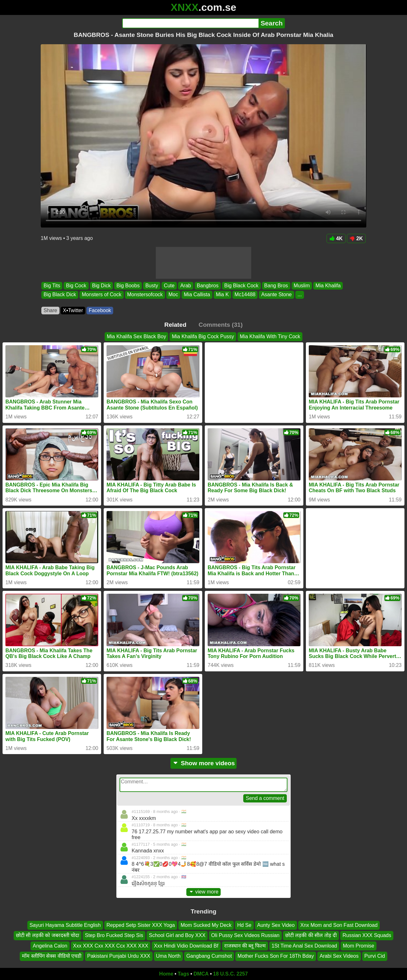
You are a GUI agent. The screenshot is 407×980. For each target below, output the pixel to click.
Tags (183, 974)
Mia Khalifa (328, 286)
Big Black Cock (241, 286)
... (300, 295)
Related (175, 325)
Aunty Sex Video (276, 925)
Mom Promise (359, 945)
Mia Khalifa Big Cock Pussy (203, 336)
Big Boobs (128, 286)
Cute (169, 286)
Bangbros (208, 286)
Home (166, 974)
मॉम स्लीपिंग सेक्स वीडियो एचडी (52, 956)
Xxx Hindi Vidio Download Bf (186, 945)
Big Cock (76, 286)
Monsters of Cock (101, 295)
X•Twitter (73, 310)
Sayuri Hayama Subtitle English (65, 925)
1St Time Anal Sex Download (304, 945)
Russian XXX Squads (367, 935)
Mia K (222, 295)
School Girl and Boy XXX (177, 935)
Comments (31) (221, 325)
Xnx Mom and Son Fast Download (339, 925)
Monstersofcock (145, 295)
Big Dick (102, 286)
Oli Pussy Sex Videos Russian (245, 935)
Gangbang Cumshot (209, 956)
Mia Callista (197, 295)
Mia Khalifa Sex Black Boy (137, 336)
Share (50, 310)
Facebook (100, 310)
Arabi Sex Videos (339, 956)
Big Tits (52, 286)
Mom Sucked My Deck (206, 925)
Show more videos (204, 763)
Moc (173, 295)
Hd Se (244, 925)
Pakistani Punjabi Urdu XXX (119, 956)
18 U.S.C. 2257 (230, 974)
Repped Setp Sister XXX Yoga (141, 925)
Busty (152, 286)
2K (356, 238)
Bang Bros (276, 286)
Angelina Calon (50, 945)
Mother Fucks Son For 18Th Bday (276, 956)
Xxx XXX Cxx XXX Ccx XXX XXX (111, 945)
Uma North (168, 956)
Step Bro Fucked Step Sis (114, 935)
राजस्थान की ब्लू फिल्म (245, 945)
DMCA (201, 974)
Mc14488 (245, 295)
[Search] (190, 23)
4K (336, 238)
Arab (186, 286)
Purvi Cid (375, 956)
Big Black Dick (60, 295)
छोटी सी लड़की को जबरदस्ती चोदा (48, 935)
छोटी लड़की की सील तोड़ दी (311, 935)
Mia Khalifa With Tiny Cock (270, 336)
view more (203, 892)
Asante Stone (276, 295)
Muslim (302, 286)
